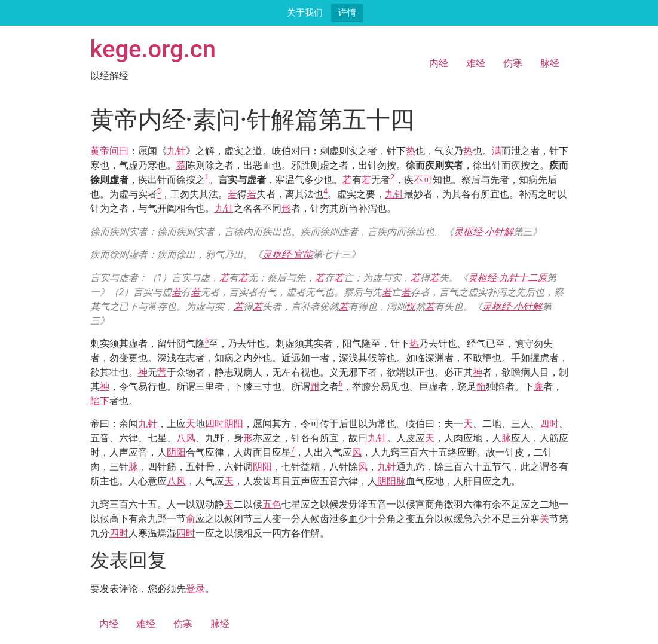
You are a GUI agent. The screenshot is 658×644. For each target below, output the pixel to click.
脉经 (550, 63)
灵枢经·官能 (287, 254)
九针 (176, 151)
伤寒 (513, 63)
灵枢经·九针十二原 (507, 278)
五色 (272, 504)
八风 (186, 438)
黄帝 (100, 151)
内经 (439, 63)
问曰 (119, 151)
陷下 (100, 401)
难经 (476, 63)
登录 (195, 589)
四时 (215, 424)
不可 (423, 180)
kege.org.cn (153, 49)
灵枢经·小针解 (483, 232)
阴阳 (234, 424)
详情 (347, 12)
